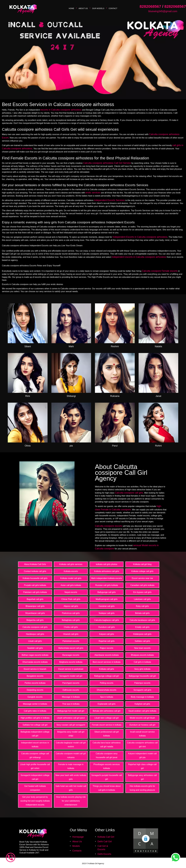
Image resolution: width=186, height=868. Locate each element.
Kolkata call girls (107, 669)
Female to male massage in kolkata (71, 766)
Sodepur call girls (107, 613)
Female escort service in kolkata (107, 725)
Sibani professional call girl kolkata (106, 734)
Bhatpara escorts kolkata (142, 655)
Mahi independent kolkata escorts (107, 578)
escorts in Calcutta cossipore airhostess (61, 110)
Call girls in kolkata (142, 662)
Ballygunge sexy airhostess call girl (142, 777)
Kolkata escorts (71, 571)
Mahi (71, 346)
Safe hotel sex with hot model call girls (71, 788)
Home (71, 8)
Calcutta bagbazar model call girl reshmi (71, 745)
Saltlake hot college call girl (35, 725)
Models (76, 846)
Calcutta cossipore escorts (109, 526)
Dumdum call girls (107, 627)
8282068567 (150, 6)
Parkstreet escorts (71, 641)
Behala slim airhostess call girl (107, 711)
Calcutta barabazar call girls (142, 620)
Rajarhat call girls (107, 641)
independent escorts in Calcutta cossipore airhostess (139, 257)
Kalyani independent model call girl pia (142, 755)
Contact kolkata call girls (35, 571)
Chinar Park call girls (71, 599)
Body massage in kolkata (142, 697)
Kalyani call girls (107, 634)
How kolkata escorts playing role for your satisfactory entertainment (71, 801)
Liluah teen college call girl (107, 718)
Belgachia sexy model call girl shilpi (71, 734)
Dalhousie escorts (71, 690)
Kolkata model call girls (71, 578)
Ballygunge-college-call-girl (107, 676)
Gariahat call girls (107, 606)
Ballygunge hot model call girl (71, 711)
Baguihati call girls (35, 599)
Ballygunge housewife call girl (142, 676)
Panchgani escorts (71, 683)
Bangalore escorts (35, 676)
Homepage (78, 837)
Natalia (158, 346)
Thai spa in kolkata (71, 704)
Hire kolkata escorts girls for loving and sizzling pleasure (142, 788)
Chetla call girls (71, 627)
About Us (83, 8)
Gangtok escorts (35, 697)
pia (71, 446)
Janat (158, 396)
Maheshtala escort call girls (71, 648)
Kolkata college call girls (142, 571)
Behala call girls (142, 613)
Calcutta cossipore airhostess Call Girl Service (107, 163)
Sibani (28, 346)
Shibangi (71, 396)
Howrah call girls (71, 634)
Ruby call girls (142, 606)
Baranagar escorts (71, 655)
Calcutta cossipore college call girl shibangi (35, 755)
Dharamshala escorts (107, 690)
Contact (113, 8)
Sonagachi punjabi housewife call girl (107, 777)
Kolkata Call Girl (106, 837)
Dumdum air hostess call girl (142, 725)
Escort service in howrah (35, 669)
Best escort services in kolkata (107, 662)
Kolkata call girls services (71, 564)
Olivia (28, 446)
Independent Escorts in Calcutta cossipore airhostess (140, 237)
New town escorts (142, 648)
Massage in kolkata (71, 697)
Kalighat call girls (142, 704)
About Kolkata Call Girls (35, 564)
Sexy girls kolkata (142, 669)
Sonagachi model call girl (71, 676)
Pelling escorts (107, 683)
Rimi (28, 396)
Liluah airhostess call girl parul (71, 718)
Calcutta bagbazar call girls (107, 620)
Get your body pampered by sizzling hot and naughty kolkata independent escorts (35, 801)
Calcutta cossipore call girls (129, 493)
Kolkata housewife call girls (35, 578)
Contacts (77, 851)
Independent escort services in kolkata (35, 745)
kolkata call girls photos (106, 564)
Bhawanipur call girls (35, 606)
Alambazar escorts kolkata (107, 655)
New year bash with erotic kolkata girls (71, 777)
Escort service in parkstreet (71, 669)
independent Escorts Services (109, 200)
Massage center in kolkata (35, 704)
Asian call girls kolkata (71, 585)
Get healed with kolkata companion (35, 788)
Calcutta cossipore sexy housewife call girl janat (107, 755)
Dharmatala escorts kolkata (35, 662)
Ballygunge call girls (106, 592)
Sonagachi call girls (142, 690)
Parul (115, 446)
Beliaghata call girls (71, 620)
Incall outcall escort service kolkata (142, 734)
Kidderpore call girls (142, 634)
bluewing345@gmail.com (163, 11)
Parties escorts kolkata (35, 683)
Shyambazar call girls (35, 613)
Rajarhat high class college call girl (142, 766)
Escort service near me (142, 578)
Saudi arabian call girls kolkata (142, 711)
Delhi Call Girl (105, 842)
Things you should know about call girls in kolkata (107, 788)
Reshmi (115, 346)
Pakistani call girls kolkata (35, 592)
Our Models (98, 8)
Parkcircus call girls (71, 613)
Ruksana (115, 396)
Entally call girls (142, 627)
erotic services (93, 193)
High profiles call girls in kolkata (35, 718)
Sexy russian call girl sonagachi (71, 725)
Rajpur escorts (107, 648)
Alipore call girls (71, 606)
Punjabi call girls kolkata (35, 585)
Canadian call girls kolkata (142, 585)
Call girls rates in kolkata (35, 711)
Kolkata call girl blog (142, 564)
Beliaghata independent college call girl (35, 734)
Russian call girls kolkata (107, 585)
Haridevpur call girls (35, 634)
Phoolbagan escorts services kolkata (107, 766)
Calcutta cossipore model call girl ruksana (71, 755)
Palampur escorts (142, 683)
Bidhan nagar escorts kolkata (35, 655)
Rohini (158, 446)
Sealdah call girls (35, 648)
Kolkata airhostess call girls (107, 571)
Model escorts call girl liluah (142, 718)
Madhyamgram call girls (107, 599)
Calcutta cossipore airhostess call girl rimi (142, 745)
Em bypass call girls (142, 592)
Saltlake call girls (142, 641)
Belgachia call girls (35, 620)
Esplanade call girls (107, 704)
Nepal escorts (71, 592)
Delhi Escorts (104, 854)
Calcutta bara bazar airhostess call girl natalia (107, 745)
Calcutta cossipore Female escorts (160, 271)
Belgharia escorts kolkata (71, 662)
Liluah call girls (35, 641)
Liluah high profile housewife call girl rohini (35, 766)
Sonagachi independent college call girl (35, 777)
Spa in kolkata (107, 697)
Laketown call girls (142, 599)
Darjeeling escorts (35, 690)
